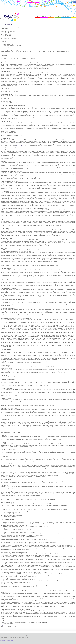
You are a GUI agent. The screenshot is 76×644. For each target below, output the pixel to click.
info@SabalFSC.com (21, 146)
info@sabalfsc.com (5, 625)
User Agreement (6, 24)
